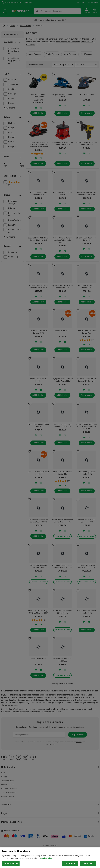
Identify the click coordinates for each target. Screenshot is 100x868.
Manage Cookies (11, 863)
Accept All (70, 863)
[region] (50, 858)
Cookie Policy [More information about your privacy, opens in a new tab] (46, 858)
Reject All (88, 863)
